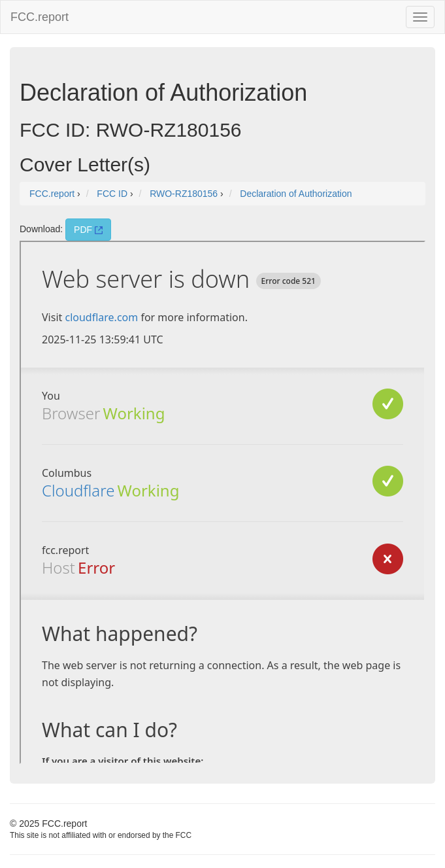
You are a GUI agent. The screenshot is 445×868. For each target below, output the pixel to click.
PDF (88, 230)
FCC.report (40, 17)
